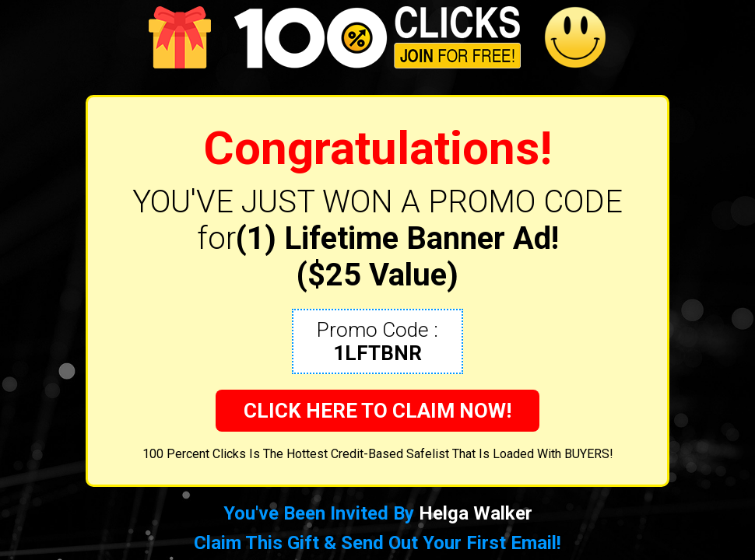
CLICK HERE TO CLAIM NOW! (377, 411)
